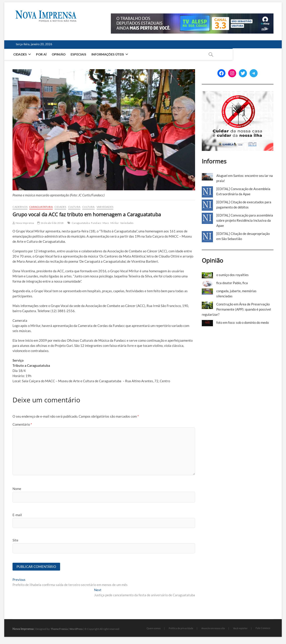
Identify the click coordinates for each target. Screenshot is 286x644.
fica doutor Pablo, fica (232, 283)
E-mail (17, 515)
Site (15, 540)
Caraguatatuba (41, 207)
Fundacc (96, 223)
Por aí (43, 54)
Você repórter (240, 629)
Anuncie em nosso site (213, 629)
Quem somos (154, 629)
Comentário (22, 424)
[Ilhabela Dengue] (238, 94)
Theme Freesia (59, 629)
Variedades (105, 207)
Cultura (74, 207)
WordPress (76, 629)
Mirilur (115, 223)
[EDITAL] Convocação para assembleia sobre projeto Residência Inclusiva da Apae (245, 220)
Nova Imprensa (23, 223)
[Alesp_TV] (192, 16)
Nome (17, 489)
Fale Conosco (263, 628)
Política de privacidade (181, 629)
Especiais (80, 54)
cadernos (20, 207)
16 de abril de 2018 (50, 223)
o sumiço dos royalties (232, 275)
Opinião (60, 54)
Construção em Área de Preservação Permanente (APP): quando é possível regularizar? (236, 309)
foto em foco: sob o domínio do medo (243, 322)
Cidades (21, 54)
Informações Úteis (109, 54)
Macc (106, 223)
